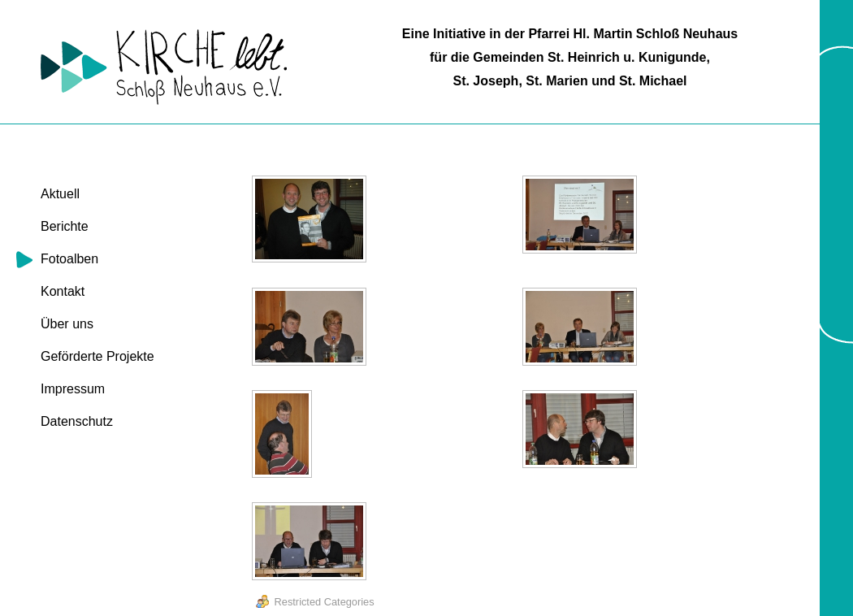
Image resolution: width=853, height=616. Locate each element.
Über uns (67, 324)
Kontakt (63, 291)
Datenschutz (77, 421)
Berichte (65, 226)
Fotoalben (69, 259)
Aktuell (60, 194)
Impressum (73, 389)
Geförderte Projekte (97, 356)
